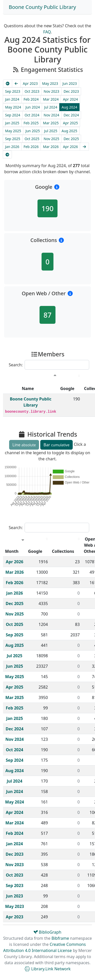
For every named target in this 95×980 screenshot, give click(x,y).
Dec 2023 (71, 91)
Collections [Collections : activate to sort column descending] (63, 551)
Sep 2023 (13, 91)
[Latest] (7, 155)
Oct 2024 (32, 115)
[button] (57, 187)
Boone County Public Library (42, 7)
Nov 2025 (51, 139)
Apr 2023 (30, 83)
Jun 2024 (33, 107)
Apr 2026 (70, 147)
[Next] (84, 147)
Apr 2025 (70, 123)
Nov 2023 (51, 91)
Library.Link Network (48, 969)
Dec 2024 (71, 115)
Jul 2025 (51, 131)
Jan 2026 (12, 147)
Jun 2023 (70, 83)
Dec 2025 (71, 139)
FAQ (47, 32)
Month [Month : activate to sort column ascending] (12, 551)
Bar (56, 445)
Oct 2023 (32, 91)
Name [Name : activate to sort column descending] (28, 388)
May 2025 (13, 131)
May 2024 (13, 107)
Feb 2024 (31, 99)
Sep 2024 (13, 115)
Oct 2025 (32, 139)
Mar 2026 (51, 147)
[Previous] (16, 83)
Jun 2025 (33, 131)
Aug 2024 (69, 107)
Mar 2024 (51, 99)
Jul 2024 (51, 107)
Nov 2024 (51, 115)
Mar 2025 (51, 123)
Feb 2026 (31, 147)
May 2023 (50, 83)
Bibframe (60, 938)
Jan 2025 (12, 123)
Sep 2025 (13, 139)
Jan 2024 (12, 99)
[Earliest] (8, 83)
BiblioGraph (48, 932)
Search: (49, 365)
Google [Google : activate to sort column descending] (67, 388)
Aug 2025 (69, 131)
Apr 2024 (70, 99)
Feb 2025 (31, 123)
